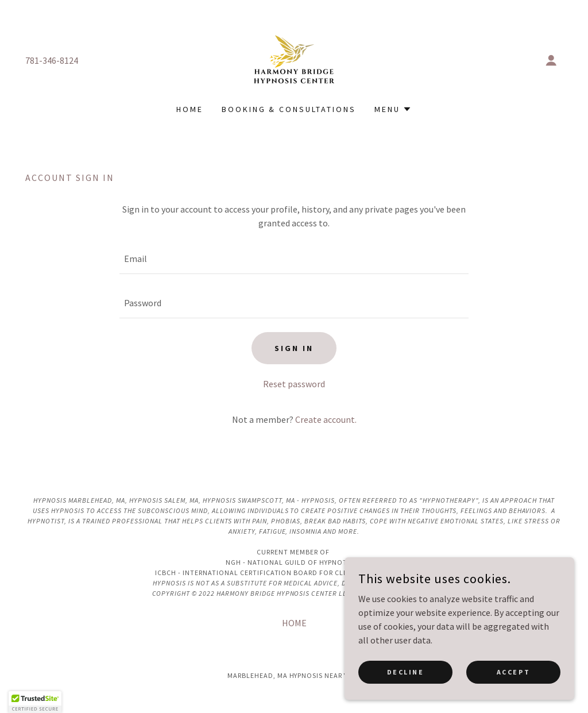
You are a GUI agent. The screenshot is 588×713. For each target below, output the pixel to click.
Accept (513, 679)
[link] (294, 59)
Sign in (294, 348)
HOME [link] (190, 109)
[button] (551, 60)
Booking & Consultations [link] (289, 109)
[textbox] (294, 259)
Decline (406, 679)
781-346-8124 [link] (52, 60)
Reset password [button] (294, 384)
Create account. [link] (326, 419)
